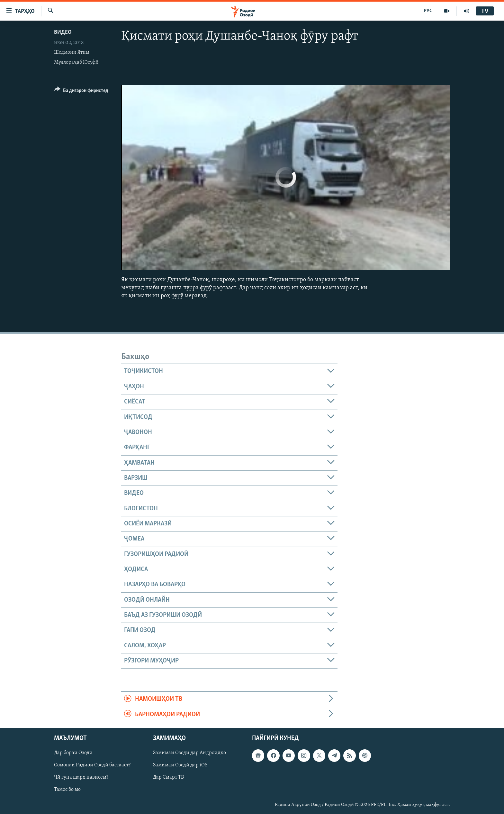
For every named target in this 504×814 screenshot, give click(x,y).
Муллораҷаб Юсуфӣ (76, 62)
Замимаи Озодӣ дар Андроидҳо (189, 753)
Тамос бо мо (67, 790)
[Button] (81, 92)
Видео (63, 32)
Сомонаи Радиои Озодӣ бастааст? (92, 765)
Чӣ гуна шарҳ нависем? (81, 777)
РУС (428, 11)
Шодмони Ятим (72, 52)
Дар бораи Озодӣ (73, 753)
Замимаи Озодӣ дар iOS (180, 765)
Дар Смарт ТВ (168, 777)
